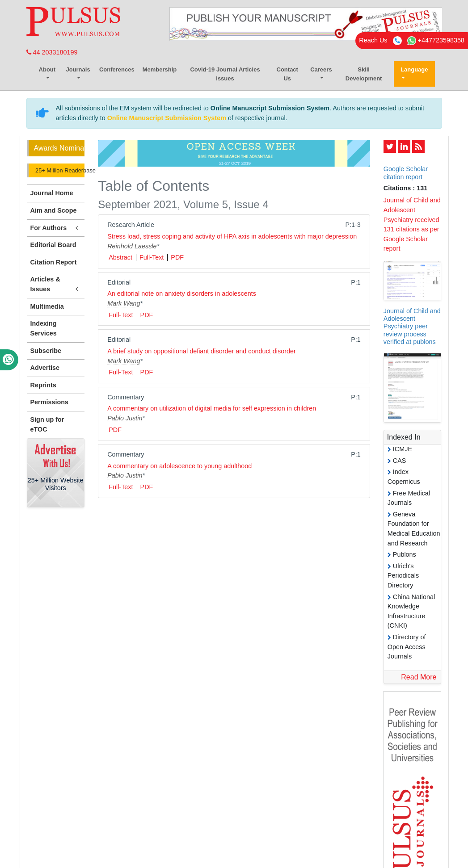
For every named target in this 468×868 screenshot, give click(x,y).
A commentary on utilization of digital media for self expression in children (212, 408)
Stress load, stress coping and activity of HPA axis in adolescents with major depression (232, 236)
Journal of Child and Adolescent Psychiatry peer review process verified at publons (412, 326)
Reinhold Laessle (132, 246)
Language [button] (414, 69)
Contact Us (287, 74)
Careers (321, 69)
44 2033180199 (52, 52)
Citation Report (54, 262)
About (47, 69)
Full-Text (152, 257)
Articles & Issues (56, 285)
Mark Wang (124, 303)
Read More (419, 677)
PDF (177, 257)
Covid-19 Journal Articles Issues (225, 74)
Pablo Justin (125, 418)
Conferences (117, 69)
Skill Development (364, 74)
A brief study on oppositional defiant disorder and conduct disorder (202, 351)
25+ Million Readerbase (59, 170)
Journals (78, 69)
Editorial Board (53, 245)
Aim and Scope (54, 210)
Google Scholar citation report (406, 173)
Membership (160, 69)
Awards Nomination (59, 148)
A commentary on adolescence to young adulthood (179, 466)
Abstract (120, 257)
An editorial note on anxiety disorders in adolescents (182, 294)
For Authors (56, 228)
